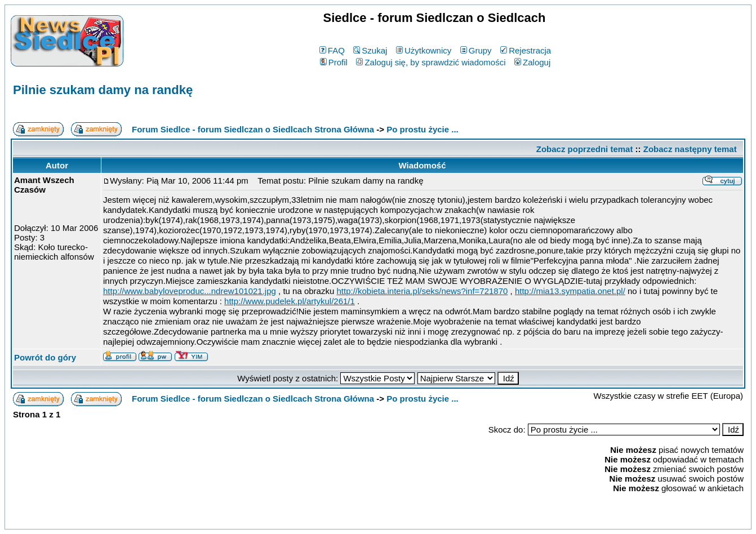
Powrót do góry (45, 357)
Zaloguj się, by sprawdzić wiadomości (431, 62)
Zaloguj (532, 62)
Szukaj (370, 50)
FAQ (332, 50)
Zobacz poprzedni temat (585, 149)
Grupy (476, 50)
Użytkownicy (424, 50)
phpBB (352, 519)
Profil (334, 62)
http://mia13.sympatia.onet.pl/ (570, 291)
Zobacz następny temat (690, 149)
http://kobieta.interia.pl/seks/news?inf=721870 (422, 291)
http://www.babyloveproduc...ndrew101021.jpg (190, 291)
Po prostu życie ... (423, 129)
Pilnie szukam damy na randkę (103, 90)
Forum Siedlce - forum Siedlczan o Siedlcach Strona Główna (253, 129)
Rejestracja (526, 50)
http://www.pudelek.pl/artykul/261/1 (290, 301)
